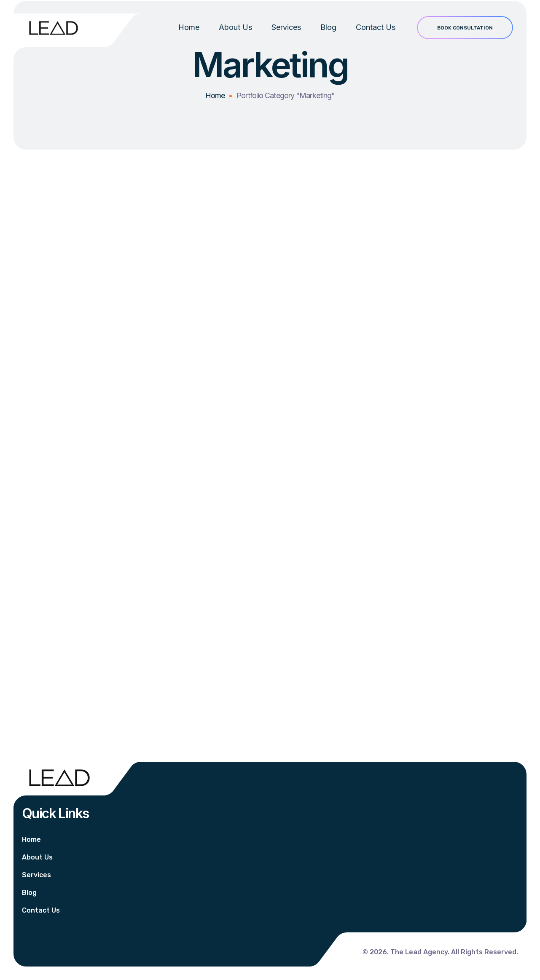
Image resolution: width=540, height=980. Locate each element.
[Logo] (54, 28)
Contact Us (376, 34)
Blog (328, 34)
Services (286, 34)
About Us (235, 34)
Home (189, 34)
